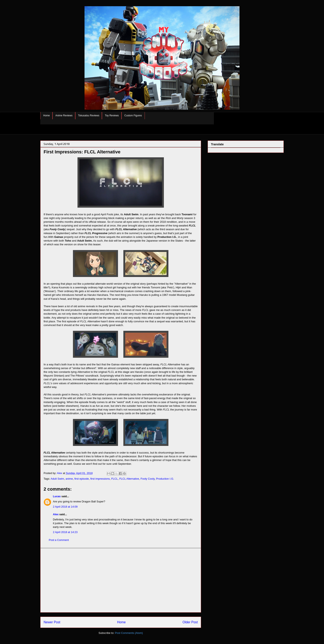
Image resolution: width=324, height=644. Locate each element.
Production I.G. (165, 479)
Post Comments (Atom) (129, 633)
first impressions (100, 479)
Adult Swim (57, 479)
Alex (56, 514)
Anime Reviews (64, 116)
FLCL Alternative (129, 479)
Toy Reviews (112, 116)
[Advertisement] (121, 580)
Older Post (190, 622)
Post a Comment (59, 540)
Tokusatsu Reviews (89, 116)
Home (46, 116)
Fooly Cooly (148, 479)
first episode (82, 479)
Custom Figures (133, 116)
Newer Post (52, 622)
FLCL (114, 479)
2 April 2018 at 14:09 (65, 507)
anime (69, 479)
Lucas (57, 496)
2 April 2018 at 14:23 (65, 532)
